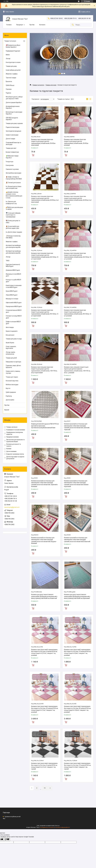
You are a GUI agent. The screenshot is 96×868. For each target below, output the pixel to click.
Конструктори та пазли (13, 62)
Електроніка (10, 165)
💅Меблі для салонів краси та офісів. (14, 208)
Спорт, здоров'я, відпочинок (11, 347)
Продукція (19, 25)
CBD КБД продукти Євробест (12, 119)
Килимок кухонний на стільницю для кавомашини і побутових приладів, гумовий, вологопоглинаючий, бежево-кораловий (76, 484)
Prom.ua (57, 826)
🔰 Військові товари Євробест (12, 157)
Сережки (9, 89)
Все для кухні (10, 335)
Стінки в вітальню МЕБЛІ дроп (14, 311)
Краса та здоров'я (12, 331)
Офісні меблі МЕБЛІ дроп (14, 303)
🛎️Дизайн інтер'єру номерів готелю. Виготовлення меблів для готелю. (14, 195)
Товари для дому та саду (14, 339)
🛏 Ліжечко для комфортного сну (11, 203)
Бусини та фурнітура (12, 152)
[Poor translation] (7, 839)
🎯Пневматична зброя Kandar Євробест (13, 46)
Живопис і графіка (12, 74)
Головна (9, 25)
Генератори (10, 162)
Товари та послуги (38, 85)
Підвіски (8, 93)
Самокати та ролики (12, 169)
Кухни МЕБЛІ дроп (12, 291)
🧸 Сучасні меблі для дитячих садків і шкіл (12, 227)
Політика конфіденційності (62, 827)
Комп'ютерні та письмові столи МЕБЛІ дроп (14, 286)
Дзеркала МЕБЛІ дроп (13, 270)
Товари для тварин (12, 377)
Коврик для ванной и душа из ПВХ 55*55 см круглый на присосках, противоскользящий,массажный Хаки (45, 426)
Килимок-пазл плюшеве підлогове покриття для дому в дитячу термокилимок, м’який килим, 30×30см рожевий (76, 142)
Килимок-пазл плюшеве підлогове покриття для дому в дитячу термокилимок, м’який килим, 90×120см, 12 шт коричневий (45, 313)
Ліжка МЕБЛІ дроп (12, 295)
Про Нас (32, 25)
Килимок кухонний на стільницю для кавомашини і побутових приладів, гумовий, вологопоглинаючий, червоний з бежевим (44, 484)
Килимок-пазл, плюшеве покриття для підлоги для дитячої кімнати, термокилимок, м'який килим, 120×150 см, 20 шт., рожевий (77, 370)
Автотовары (10, 327)
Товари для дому (51, 85)
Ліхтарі (8, 59)
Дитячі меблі (10, 400)
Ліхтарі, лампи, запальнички (11, 353)
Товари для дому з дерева (14, 123)
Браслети (9, 81)
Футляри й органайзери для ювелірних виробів (13, 246)
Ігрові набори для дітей (13, 70)
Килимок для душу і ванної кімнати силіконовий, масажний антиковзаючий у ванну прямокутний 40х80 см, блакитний (44, 596)
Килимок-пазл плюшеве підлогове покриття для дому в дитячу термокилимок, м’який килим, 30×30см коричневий (43, 142)
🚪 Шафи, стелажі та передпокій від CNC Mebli (14, 178)
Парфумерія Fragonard (13, 51)
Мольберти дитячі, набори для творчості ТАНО (14, 98)
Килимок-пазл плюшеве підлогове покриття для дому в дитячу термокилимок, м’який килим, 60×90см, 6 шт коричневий (45, 199)
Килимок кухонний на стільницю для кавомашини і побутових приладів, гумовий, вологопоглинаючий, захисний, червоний (77, 427)
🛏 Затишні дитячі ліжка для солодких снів (14, 187)
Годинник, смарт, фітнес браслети (13, 366)
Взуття (8, 388)
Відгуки (7, 410)
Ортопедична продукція (13, 131)
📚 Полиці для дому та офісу (13, 222)
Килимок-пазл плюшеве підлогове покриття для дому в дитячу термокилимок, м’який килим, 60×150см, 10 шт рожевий (78, 256)
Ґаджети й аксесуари (13, 127)
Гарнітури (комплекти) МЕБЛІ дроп (13, 265)
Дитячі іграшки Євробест (14, 102)
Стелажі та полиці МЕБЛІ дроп (14, 317)
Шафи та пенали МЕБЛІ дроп (13, 323)
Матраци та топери (12, 299)
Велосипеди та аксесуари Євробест (14, 113)
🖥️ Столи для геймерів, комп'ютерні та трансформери (13, 215)
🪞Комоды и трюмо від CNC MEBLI (13, 237)
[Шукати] (73, 25)
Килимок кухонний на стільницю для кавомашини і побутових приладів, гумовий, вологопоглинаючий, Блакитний (77, 540)
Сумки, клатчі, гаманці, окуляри (13, 372)
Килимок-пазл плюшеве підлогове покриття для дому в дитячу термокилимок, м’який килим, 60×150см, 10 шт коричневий (45, 256)
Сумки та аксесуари (12, 135)
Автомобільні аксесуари (14, 173)
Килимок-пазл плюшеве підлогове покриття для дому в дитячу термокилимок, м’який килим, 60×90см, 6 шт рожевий (78, 199)
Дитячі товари (10, 139)
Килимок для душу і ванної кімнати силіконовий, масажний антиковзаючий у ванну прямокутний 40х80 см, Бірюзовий (77, 596)
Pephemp (9, 396)
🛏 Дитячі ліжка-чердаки (14, 232)
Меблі (8, 55)
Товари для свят (11, 148)
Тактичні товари (11, 78)
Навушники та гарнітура (13, 362)
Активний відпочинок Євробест (13, 107)
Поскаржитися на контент (47, 827)
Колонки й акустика (12, 381)
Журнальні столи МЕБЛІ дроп (13, 275)
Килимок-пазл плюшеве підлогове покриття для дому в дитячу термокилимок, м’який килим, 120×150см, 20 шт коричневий (44, 370)
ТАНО (8, 261)
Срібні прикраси (11, 392)
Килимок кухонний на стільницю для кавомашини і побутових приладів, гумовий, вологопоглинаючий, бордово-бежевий (44, 540)
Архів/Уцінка (10, 343)
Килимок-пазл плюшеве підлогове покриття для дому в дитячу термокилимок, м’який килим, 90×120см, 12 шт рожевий (78, 313)
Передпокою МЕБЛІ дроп (14, 306)
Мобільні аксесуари (12, 385)
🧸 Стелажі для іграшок (13, 183)
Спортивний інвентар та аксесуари (13, 143)
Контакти (42, 25)
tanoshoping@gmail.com (12, 507)
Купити (33, 155)
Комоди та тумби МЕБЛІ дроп (13, 281)
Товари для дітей (11, 358)
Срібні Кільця (10, 85)
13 (45, 788)
